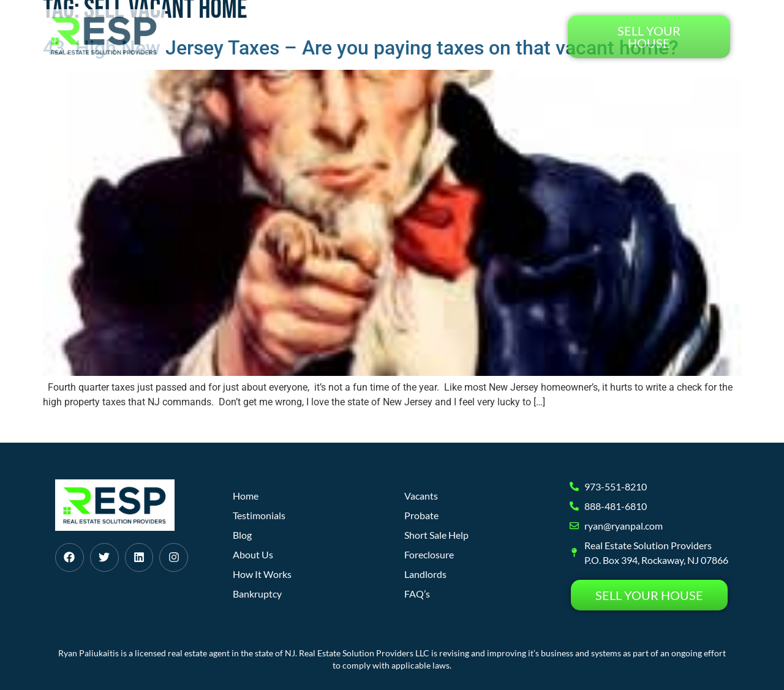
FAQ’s (417, 594)
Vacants (421, 496)
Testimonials (512, 36)
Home (251, 36)
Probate (421, 515)
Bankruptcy (257, 594)
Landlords (425, 574)
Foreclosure (429, 554)
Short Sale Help (436, 535)
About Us (394, 36)
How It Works (318, 36)
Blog (447, 36)
